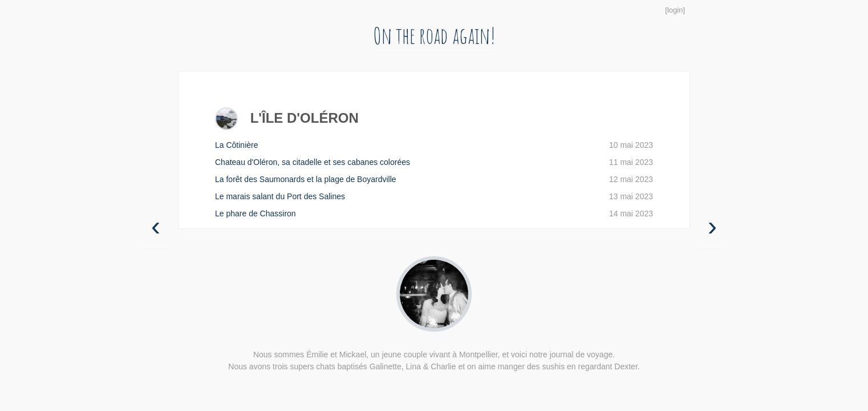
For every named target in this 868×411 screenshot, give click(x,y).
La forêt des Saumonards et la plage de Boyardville (434, 180)
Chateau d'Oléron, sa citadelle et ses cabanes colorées (434, 162)
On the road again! (434, 35)
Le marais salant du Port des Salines (434, 197)
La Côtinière (434, 145)
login (675, 10)
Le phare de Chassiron (434, 214)
